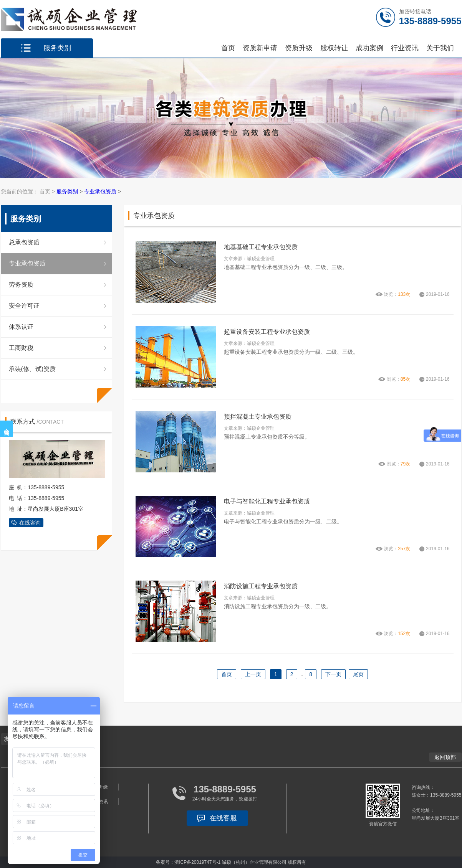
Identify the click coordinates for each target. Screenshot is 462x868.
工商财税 (21, 348)
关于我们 (440, 48)
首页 (228, 48)
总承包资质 (24, 242)
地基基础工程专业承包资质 (261, 247)
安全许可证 (24, 306)
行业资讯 (405, 48)
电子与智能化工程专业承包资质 (267, 501)
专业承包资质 (100, 191)
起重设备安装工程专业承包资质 (267, 332)
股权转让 (334, 48)
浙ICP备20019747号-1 (197, 862)
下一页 (333, 674)
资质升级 (299, 48)
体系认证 (21, 327)
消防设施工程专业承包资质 (261, 586)
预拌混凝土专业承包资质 (258, 417)
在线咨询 (30, 523)
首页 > (48, 191)
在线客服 (223, 818)
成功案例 (369, 48)
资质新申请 (260, 48)
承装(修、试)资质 (32, 369)
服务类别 (67, 191)
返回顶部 (445, 757)
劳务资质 (21, 285)
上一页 (253, 674)
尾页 (358, 674)
